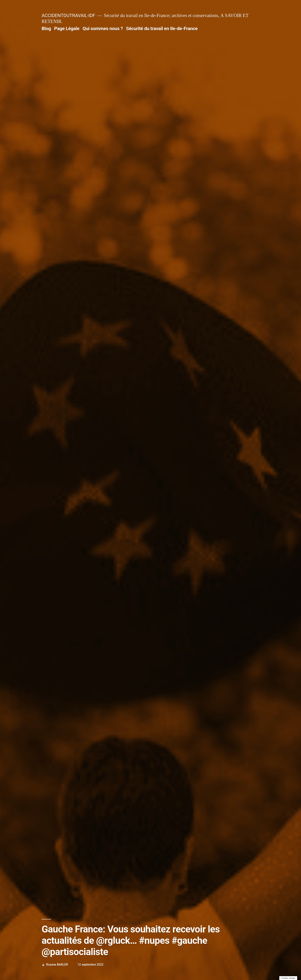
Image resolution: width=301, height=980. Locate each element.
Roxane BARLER (57, 965)
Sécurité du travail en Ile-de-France (162, 28)
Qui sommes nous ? (103, 28)
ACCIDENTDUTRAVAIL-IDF (68, 15)
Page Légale (67, 28)
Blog (46, 28)
